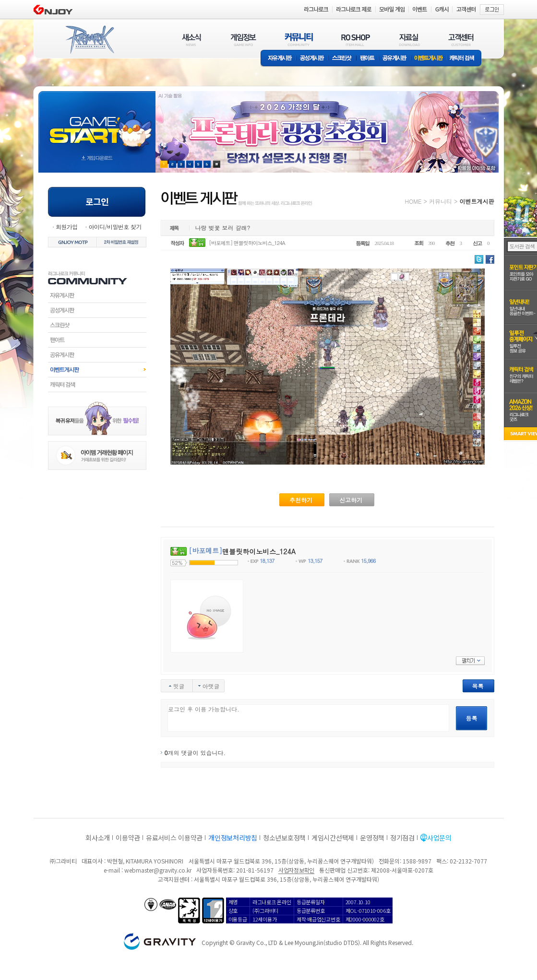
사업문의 (439, 838)
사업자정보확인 (296, 870)
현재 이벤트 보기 (217, 164)
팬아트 (367, 59)
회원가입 (67, 227)
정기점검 (402, 838)
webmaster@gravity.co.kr (158, 870)
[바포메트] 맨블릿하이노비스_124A (247, 243)
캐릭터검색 (97, 385)
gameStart (97, 123)
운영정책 (372, 838)
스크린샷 (342, 59)
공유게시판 (395, 59)
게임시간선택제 (333, 838)
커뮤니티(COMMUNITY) (299, 40)
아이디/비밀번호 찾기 (115, 227)
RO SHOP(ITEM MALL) (356, 40)
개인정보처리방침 (233, 838)
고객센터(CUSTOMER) (461, 40)
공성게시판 (312, 59)
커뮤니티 (441, 201)
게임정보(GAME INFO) (244, 40)
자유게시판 (278, 59)
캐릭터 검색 (465, 59)
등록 (472, 718)
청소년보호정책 (284, 838)
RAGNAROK (89, 40)
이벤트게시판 (429, 59)
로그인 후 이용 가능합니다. (308, 718)
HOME (413, 201)
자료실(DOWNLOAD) (409, 40)
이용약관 (128, 838)
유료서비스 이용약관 (174, 838)
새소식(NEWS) (191, 40)
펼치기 (470, 661)
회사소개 (98, 838)
